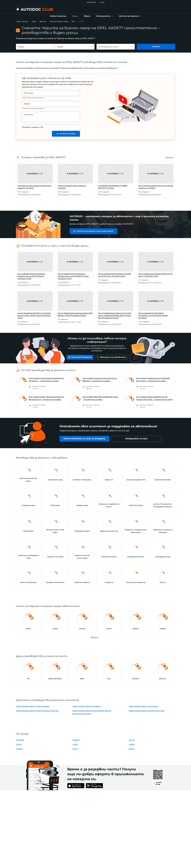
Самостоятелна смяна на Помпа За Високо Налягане (37, 711)
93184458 (20, 740)
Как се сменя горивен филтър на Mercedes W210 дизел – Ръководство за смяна (153, 380)
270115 (75, 749)
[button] (105, 16)
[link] (58, 16)
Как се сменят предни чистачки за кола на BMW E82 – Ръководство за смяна (100, 380)
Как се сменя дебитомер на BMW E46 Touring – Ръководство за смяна (100, 398)
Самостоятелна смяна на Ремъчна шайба (33, 706)
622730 (132, 740)
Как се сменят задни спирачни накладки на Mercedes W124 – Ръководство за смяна (46, 398)
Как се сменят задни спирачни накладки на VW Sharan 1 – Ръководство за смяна (46, 380)
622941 (19, 744)
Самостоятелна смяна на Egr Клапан (143, 706)
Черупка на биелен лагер (59, 21)
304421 (132, 749)
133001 (75, 744)
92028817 (76, 740)
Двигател (43, 21)
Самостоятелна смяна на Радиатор (87, 706)
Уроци (34, 21)
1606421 (19, 749)
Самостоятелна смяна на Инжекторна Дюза (146, 711)
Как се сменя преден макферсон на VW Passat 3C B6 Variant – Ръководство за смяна (154, 398)
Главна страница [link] (22, 21)
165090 (132, 744)
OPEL (73, 21)
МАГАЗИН (91, 2)
